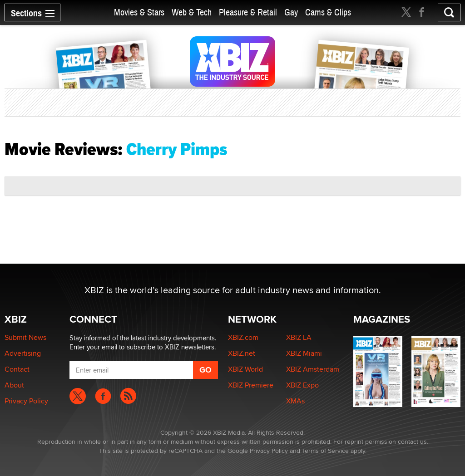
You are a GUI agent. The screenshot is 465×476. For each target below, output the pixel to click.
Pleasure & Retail (248, 12)
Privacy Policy (26, 401)
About (14, 385)
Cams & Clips (328, 12)
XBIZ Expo (302, 385)
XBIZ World (245, 369)
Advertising (23, 353)
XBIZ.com (243, 337)
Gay (291, 12)
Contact (17, 369)
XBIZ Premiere (251, 385)
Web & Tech (192, 12)
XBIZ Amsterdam (313, 369)
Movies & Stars (139, 12)
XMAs (295, 401)
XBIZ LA (299, 337)
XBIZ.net (242, 353)
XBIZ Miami (304, 353)
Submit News (25, 337)
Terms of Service (325, 451)
